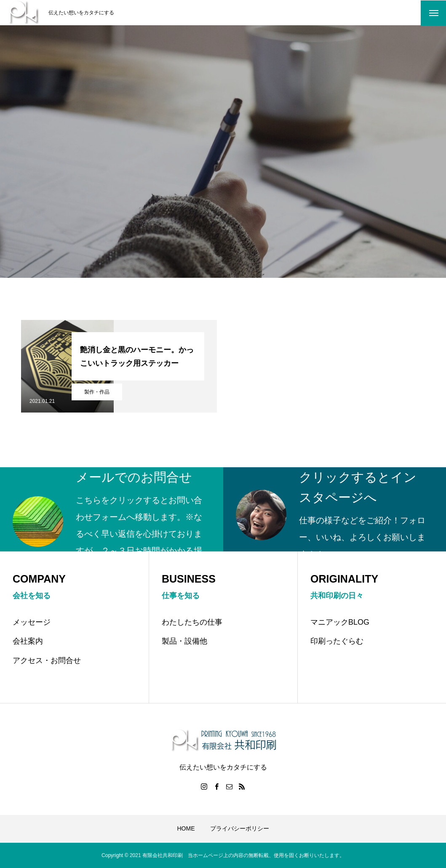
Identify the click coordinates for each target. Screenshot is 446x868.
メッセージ (32, 622)
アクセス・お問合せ (47, 660)
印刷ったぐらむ (337, 641)
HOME (186, 828)
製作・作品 (97, 392)
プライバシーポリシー (240, 828)
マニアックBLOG (340, 622)
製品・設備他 (184, 641)
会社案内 (28, 641)
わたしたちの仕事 (192, 622)
